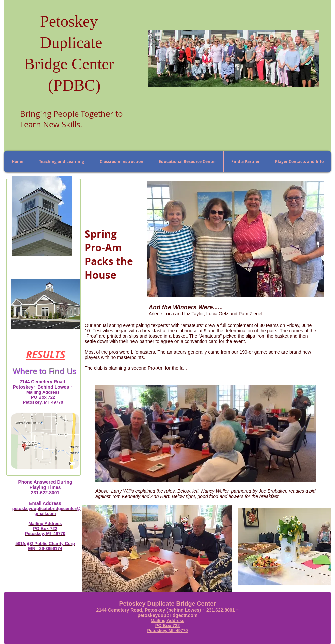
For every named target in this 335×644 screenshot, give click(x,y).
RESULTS (46, 354)
